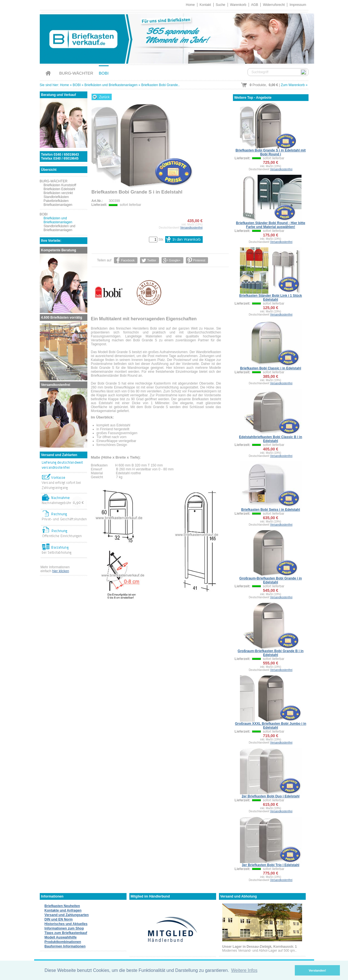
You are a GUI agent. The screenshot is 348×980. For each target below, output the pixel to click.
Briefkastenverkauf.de (174, 38)
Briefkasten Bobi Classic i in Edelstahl (270, 368)
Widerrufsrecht (274, 5)
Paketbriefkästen (56, 201)
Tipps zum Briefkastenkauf (66, 933)
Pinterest (199, 260)
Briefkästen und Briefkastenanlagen (111, 85)
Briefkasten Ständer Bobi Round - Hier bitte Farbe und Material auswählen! (271, 225)
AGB (255, 5)
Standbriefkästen (56, 197)
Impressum (298, 5)
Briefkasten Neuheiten (62, 906)
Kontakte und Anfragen (63, 910)
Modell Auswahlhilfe (61, 937)
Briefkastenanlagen (58, 205)
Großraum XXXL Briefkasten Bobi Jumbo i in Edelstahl (271, 726)
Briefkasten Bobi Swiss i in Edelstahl (270, 510)
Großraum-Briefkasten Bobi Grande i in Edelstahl (271, 580)
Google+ (175, 260)
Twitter (152, 260)
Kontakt (205, 5)
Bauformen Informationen (65, 946)
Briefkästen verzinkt (58, 193)
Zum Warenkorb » (294, 85)
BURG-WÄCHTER (76, 73)
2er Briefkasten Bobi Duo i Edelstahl (271, 796)
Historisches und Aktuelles (66, 924)
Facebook (128, 260)
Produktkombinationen (63, 942)
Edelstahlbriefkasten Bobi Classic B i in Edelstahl (271, 439)
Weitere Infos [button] (244, 970)
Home (190, 5)
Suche (221, 5)
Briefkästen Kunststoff (60, 185)
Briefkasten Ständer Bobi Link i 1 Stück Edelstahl (270, 298)
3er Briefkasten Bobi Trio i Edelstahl (271, 865)
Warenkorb (238, 5)
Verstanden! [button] (317, 970)
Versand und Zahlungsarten (67, 915)
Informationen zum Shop (64, 928)
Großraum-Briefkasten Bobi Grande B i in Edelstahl (271, 653)
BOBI (104, 73)
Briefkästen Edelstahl (59, 189)
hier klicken (61, 571)
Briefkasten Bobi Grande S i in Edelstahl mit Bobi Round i (271, 152)
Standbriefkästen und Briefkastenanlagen (59, 228)
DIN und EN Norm (59, 919)
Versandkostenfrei (191, 228)
